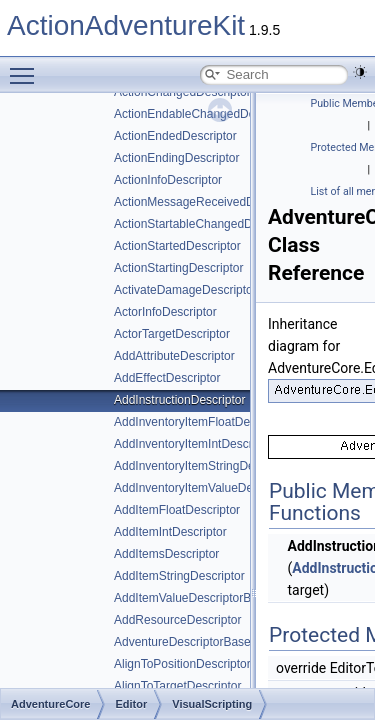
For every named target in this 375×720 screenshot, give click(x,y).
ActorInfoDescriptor (165, 312)
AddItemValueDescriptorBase (192, 598)
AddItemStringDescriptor (179, 576)
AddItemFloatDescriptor (177, 510)
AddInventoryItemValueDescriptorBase (217, 488)
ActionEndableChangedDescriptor (204, 114)
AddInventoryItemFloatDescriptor (201, 422)
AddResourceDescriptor (177, 620)
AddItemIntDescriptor (170, 532)
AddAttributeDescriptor (174, 356)
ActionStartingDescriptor (178, 268)
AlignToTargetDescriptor (177, 686)
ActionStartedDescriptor (177, 246)
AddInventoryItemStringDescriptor (204, 466)
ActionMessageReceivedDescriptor (207, 202)
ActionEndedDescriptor (175, 136)
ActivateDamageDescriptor (185, 290)
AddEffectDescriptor (167, 378)
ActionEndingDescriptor (176, 158)
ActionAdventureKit (126, 25)
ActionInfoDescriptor (168, 180)
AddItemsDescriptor (166, 554)
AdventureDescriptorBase (182, 642)
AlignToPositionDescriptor (182, 664)
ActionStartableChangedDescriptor (206, 224)
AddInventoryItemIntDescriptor (195, 444)
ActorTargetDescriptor (172, 334)
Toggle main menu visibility (27, 67)
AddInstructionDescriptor (179, 400)
